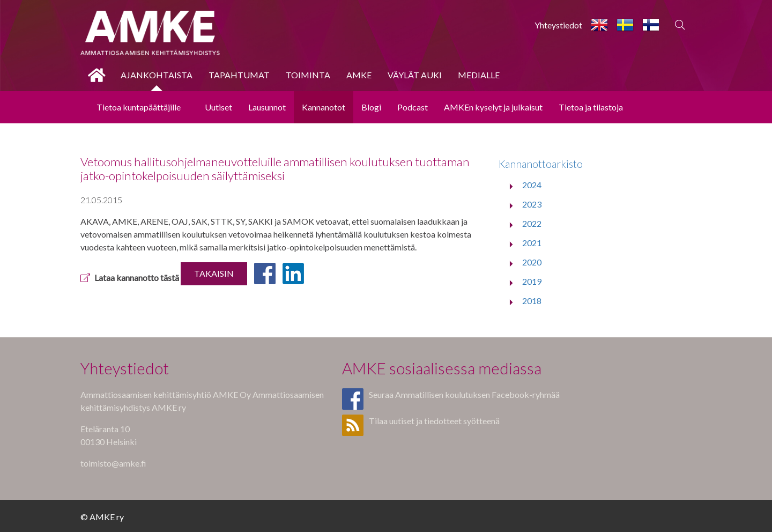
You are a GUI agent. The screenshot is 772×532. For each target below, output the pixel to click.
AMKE (359, 75)
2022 (532, 223)
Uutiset (218, 107)
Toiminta (308, 75)
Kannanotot (324, 107)
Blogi (371, 107)
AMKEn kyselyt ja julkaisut (493, 107)
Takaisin (214, 273)
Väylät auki (415, 75)
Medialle (479, 75)
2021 (532, 243)
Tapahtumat (239, 75)
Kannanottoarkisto (541, 164)
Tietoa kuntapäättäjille (139, 107)
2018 (532, 301)
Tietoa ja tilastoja (591, 107)
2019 (532, 281)
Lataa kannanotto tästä (130, 278)
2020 (532, 262)
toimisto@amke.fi (113, 463)
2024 (532, 185)
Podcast (413, 107)
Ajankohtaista (157, 75)
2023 (532, 204)
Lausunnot (267, 107)
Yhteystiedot (558, 25)
